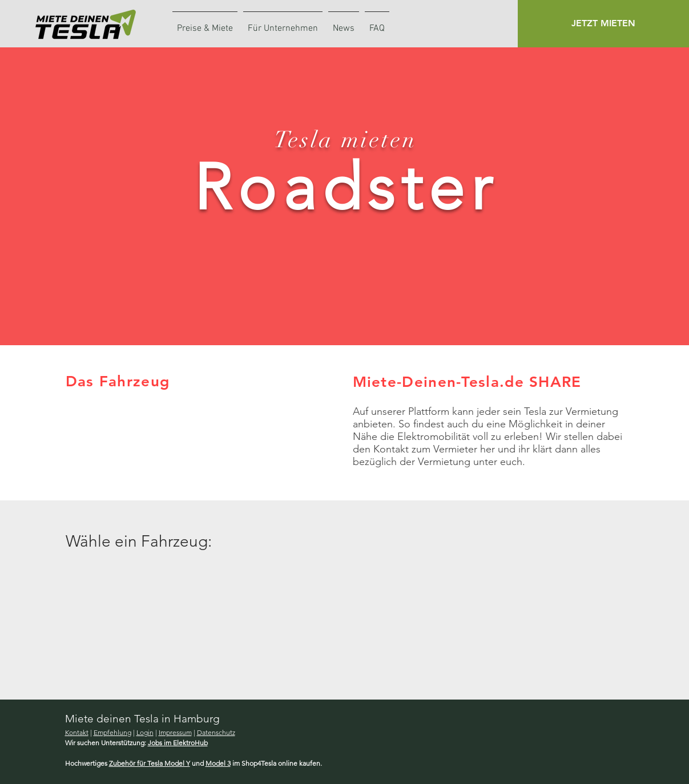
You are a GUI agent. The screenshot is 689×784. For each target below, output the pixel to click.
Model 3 (218, 763)
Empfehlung (112, 732)
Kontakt (77, 732)
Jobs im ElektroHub (178, 743)
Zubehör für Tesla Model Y (150, 763)
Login (145, 732)
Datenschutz (216, 732)
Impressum (175, 732)
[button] (603, 24)
